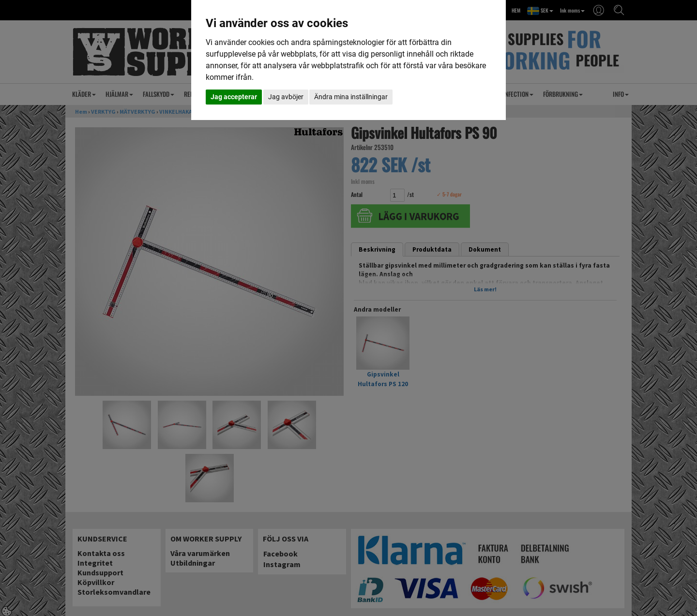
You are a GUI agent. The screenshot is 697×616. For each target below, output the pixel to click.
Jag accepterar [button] (234, 97)
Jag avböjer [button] (286, 97)
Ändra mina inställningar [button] (351, 97)
